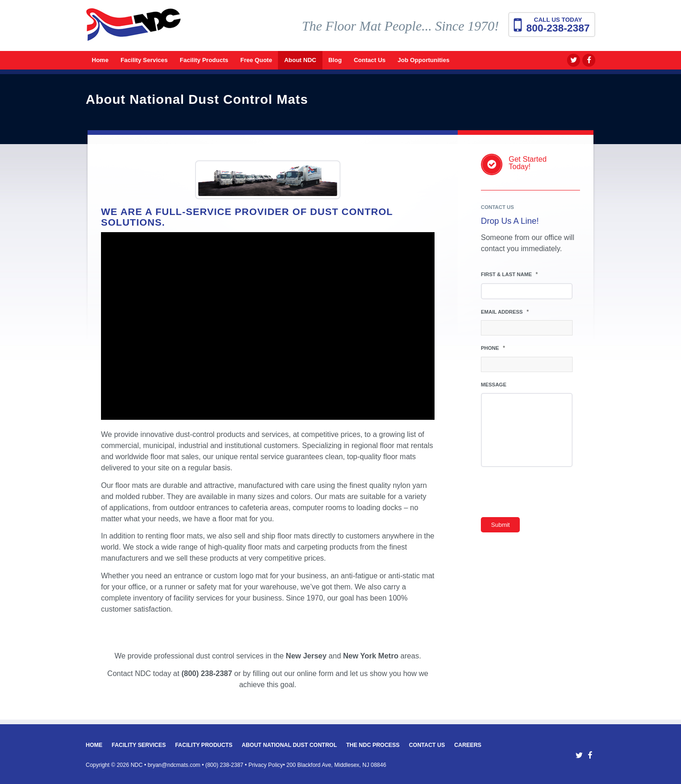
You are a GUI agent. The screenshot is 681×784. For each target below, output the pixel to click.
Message (494, 385)
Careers (468, 745)
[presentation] (551, 494)
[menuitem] (100, 60)
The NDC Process (373, 745)
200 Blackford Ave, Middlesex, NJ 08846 (336, 765)
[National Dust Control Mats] (133, 30)
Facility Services (139, 745)
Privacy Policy (266, 765)
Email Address (505, 312)
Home (94, 745)
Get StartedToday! (528, 163)
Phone (493, 348)
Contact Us (427, 745)
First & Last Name (509, 274)
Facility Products (204, 745)
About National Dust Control (290, 745)
